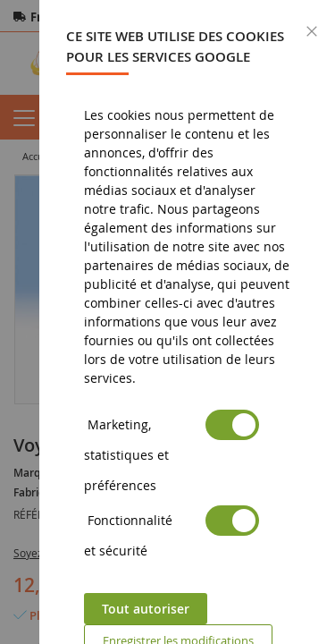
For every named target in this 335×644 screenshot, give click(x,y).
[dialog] (187, 322)
